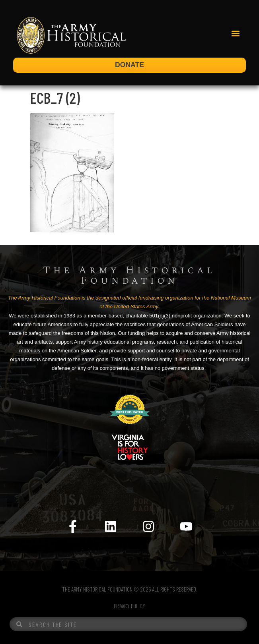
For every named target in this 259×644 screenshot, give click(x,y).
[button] (235, 33)
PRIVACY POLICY (129, 606)
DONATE (129, 65)
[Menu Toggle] (130, 490)
